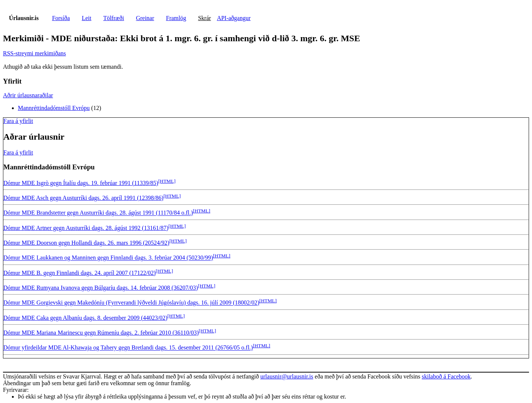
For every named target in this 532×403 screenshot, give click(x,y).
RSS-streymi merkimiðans (34, 53)
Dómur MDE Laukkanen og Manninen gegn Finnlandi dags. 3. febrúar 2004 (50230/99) (108, 258)
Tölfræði (114, 18)
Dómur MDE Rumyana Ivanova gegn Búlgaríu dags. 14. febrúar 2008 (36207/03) (101, 288)
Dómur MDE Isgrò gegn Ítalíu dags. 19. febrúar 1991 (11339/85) (81, 183)
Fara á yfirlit (18, 121)
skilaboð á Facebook (446, 376)
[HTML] (167, 181)
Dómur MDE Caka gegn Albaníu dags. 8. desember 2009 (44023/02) (85, 318)
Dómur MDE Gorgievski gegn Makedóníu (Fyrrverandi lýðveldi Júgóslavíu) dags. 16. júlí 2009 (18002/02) (131, 303)
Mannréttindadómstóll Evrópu (54, 108)
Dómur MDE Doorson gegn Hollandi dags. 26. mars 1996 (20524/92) (86, 243)
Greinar (145, 18)
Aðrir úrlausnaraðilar (28, 95)
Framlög (176, 18)
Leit (87, 18)
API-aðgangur (234, 18)
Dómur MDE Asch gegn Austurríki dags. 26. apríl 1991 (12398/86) (83, 198)
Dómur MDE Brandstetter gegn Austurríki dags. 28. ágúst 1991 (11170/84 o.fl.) (98, 213)
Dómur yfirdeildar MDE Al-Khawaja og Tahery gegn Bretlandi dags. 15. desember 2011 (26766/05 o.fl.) (128, 348)
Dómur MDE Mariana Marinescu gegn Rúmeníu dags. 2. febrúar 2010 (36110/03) (101, 333)
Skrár (205, 18)
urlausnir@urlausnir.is (287, 376)
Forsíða (61, 18)
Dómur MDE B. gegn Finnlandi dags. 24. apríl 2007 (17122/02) (80, 273)
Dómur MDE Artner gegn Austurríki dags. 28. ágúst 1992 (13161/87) (86, 228)
